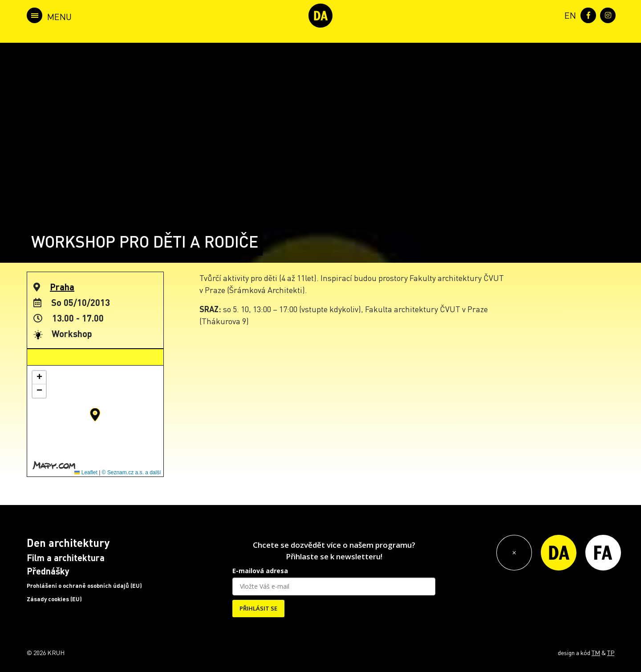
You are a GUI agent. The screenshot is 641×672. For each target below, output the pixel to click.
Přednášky (48, 571)
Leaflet (86, 472)
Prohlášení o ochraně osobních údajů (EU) (84, 586)
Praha (62, 287)
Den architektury (68, 543)
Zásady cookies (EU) (54, 599)
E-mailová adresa (260, 571)
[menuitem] (568, 14)
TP (611, 652)
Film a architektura (66, 558)
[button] (95, 415)
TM (596, 652)
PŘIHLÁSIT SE (258, 608)
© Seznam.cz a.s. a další (132, 472)
